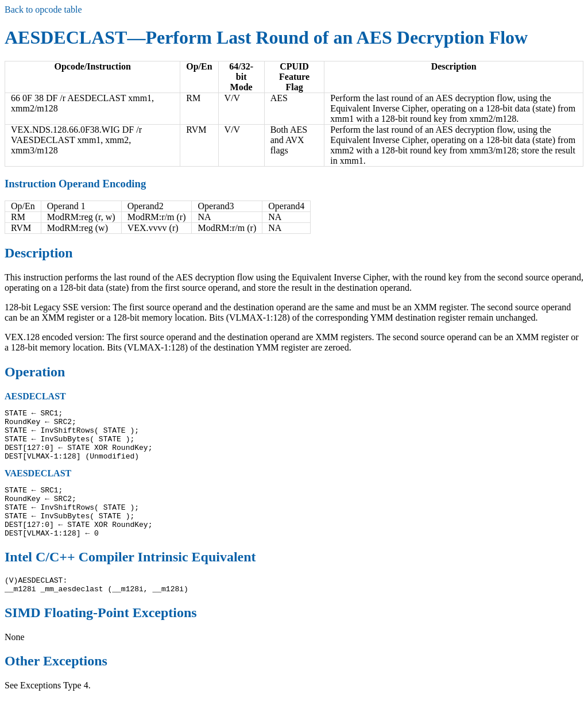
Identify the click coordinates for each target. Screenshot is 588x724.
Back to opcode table (43, 9)
